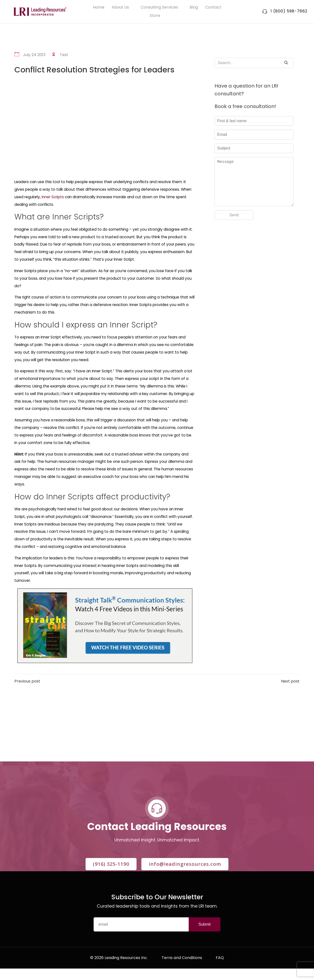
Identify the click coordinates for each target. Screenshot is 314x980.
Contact (213, 8)
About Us (123, 8)
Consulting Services (162, 8)
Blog (194, 8)
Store (157, 16)
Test (60, 55)
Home (99, 8)
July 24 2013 (30, 55)
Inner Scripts (53, 197)
